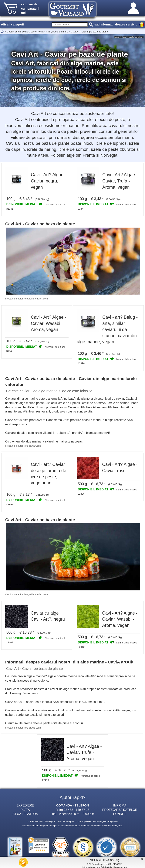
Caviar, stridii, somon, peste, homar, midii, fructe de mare (37, 32)
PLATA (25, 810)
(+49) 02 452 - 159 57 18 (72, 810)
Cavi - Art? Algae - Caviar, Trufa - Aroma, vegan (120, 181)
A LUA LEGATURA (25, 814)
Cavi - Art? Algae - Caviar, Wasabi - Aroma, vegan (48, 323)
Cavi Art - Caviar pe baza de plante (90, 32)
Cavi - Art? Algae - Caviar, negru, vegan (48, 181)
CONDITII (120, 814)
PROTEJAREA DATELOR (120, 810)
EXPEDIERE (25, 805)
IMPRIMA (120, 805)
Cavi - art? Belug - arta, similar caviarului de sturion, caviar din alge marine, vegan (107, 329)
